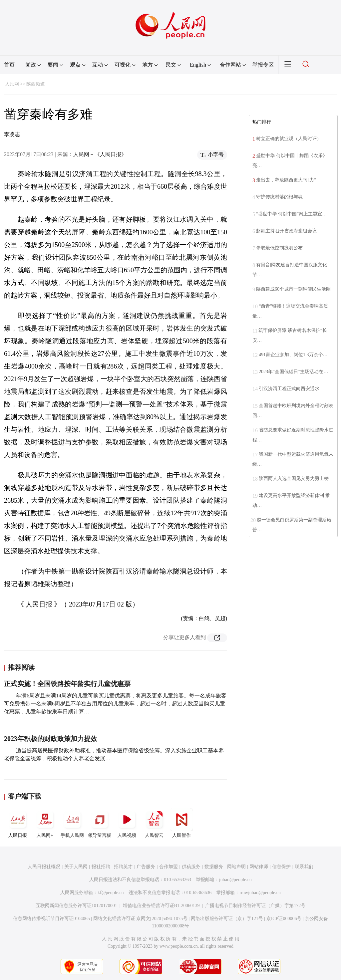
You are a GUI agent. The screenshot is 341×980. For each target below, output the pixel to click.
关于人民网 (76, 867)
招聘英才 (123, 867)
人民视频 (127, 823)
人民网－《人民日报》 (100, 154)
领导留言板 (100, 823)
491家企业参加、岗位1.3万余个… (293, 355)
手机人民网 (72, 823)
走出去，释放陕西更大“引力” (286, 180)
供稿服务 (191, 867)
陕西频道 (36, 84)
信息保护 (281, 867)
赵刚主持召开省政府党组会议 (286, 231)
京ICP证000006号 (284, 919)
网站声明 (236, 867)
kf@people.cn (111, 893)
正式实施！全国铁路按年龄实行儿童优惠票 (67, 684)
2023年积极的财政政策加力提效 (51, 739)
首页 (9, 65)
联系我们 (304, 867)
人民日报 (18, 823)
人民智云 (154, 823)
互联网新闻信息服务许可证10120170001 (76, 906)
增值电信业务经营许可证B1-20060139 (161, 906)
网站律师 (259, 867)
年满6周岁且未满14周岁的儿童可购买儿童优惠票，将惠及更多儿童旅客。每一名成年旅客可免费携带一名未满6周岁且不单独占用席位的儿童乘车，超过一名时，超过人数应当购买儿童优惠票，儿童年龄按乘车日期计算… (115, 704)
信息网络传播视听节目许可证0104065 (51, 919)
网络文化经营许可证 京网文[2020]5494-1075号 (141, 919)
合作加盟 (169, 867)
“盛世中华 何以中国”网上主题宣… (291, 214)
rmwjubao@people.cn (260, 893)
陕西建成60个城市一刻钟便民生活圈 (293, 289)
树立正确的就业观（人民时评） (289, 139)
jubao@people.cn (235, 880)
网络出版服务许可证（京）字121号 (227, 919)
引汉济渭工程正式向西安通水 (289, 389)
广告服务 (146, 867)
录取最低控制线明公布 (279, 248)
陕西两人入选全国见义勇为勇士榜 (294, 479)
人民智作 (181, 823)
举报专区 (263, 65)
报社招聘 (101, 867)
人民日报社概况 (44, 867)
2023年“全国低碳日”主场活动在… (293, 372)
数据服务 (214, 867)
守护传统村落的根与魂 (279, 197)
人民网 (12, 84)
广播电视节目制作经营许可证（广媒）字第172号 (255, 906)
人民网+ (45, 823)
